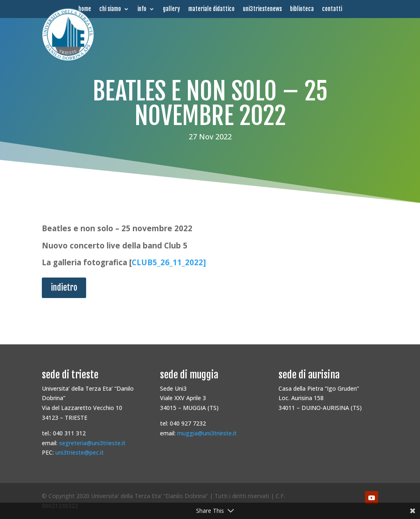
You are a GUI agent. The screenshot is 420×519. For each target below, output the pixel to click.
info (142, 9)
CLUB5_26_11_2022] (169, 262)
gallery (171, 9)
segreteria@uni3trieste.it (92, 443)
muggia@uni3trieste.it (207, 433)
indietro (64, 288)
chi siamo (110, 9)
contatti (332, 9)
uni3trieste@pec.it (80, 452)
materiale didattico (211, 9)
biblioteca (302, 9)
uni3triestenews (262, 9)
